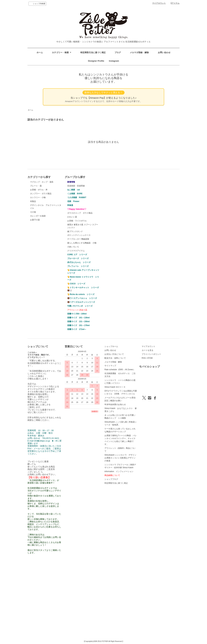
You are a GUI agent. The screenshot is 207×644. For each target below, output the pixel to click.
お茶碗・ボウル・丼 (39, 190)
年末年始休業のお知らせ (115, 404)
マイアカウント (159, 3)
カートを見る (147, 350)
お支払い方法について (114, 354)
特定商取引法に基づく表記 (93, 52)
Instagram (113, 61)
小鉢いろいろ (73, 247)
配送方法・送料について (115, 358)
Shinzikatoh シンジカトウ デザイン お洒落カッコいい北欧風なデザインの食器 (121, 458)
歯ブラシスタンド (75, 231)
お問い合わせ (164, 52)
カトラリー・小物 (38, 197)
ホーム (40, 52)
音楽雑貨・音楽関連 (76, 186)
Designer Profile (97, 61)
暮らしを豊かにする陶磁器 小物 (82, 243)
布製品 (33, 201)
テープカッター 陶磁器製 (78, 239)
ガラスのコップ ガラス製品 (80, 213)
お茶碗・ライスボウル (77, 221)
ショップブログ (111, 479)
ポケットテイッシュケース (79, 235)
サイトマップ (110, 366)
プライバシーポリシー (151, 354)
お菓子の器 (35, 220)
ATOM (150, 358)
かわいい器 (72, 217)
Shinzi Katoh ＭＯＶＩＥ (115, 387)
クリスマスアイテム (76, 251)
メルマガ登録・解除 (139, 52)
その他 (33, 212)
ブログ (118, 52)
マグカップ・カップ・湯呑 (42, 182)
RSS (144, 358)
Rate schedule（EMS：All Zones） (120, 370)
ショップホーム (111, 346)
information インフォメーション (119, 471)
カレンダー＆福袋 (38, 216)
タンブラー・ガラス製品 (41, 194)
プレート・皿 (36, 186)
